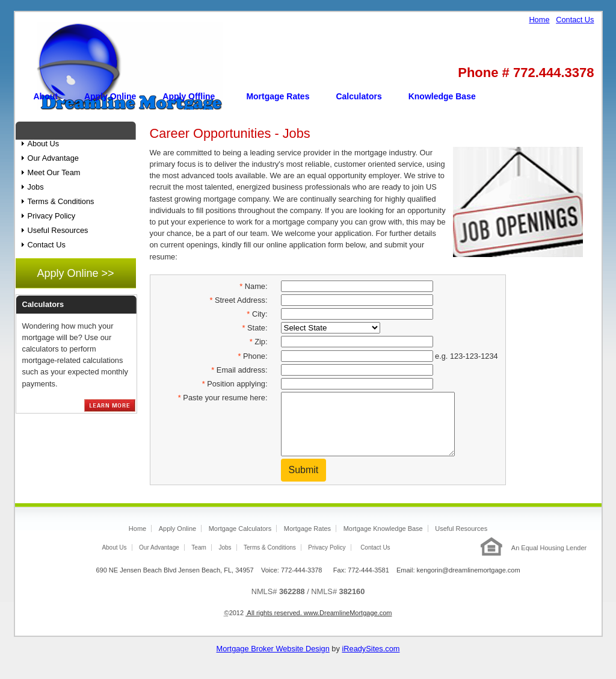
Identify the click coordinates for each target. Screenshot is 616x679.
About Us (44, 144)
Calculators (359, 96)
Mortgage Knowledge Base (383, 541)
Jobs (36, 187)
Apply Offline (189, 96)
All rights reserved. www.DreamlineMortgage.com (319, 625)
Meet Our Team (54, 172)
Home (539, 20)
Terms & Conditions (61, 201)
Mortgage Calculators (240, 541)
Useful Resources (58, 230)
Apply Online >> (75, 273)
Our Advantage (53, 158)
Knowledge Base (442, 96)
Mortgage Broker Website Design (273, 661)
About (46, 96)
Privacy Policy (52, 216)
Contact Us (575, 20)
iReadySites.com (371, 661)
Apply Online (110, 96)
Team (199, 560)
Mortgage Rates (278, 96)
